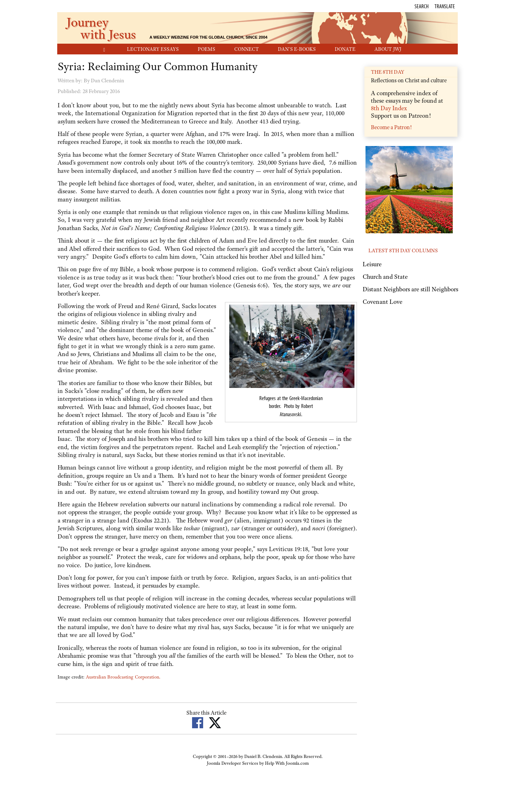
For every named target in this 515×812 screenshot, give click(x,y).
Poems (207, 49)
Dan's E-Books (297, 49)
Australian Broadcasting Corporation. (123, 677)
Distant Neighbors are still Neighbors (410, 289)
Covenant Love (382, 302)
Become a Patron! (391, 127)
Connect (247, 49)
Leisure (372, 264)
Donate (345, 49)
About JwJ (388, 49)
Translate (445, 6)
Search (421, 6)
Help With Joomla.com (287, 763)
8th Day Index (389, 108)
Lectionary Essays (153, 49)
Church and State (385, 277)
